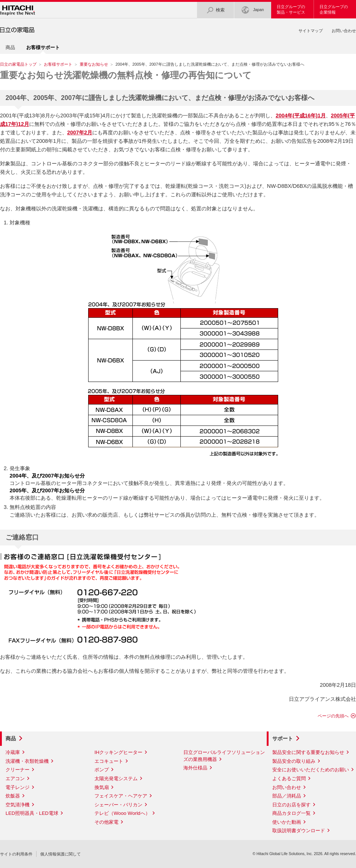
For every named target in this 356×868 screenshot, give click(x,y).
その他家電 (106, 822)
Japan (253, 10)
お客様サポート (58, 64)
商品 (10, 47)
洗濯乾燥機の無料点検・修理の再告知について (126, 75)
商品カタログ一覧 (291, 813)
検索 (215, 10)
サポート (283, 738)
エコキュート (109, 761)
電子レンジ (18, 787)
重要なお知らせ (94, 64)
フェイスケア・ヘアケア (121, 796)
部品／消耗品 (287, 796)
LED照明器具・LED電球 (32, 813)
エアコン (15, 779)
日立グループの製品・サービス (291, 9)
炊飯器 (13, 796)
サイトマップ (311, 31)
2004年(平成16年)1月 (301, 116)
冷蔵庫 (13, 752)
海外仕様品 (195, 768)
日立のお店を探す (291, 805)
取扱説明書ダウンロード (299, 831)
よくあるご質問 (289, 779)
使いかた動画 (287, 822)
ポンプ (102, 770)
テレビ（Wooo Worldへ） (122, 813)
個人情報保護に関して (61, 854)
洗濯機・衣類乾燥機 (27, 761)
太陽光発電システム (116, 779)
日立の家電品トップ (18, 64)
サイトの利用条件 (16, 854)
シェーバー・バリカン (118, 805)
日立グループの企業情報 (334, 9)
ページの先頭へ (333, 716)
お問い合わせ (344, 31)
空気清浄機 (18, 805)
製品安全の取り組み (294, 761)
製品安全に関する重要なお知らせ (308, 752)
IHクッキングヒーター (118, 752)
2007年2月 (80, 132)
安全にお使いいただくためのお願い (311, 770)
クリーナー (18, 770)
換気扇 (102, 787)
